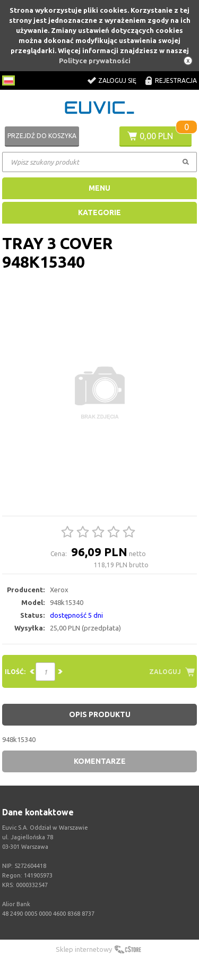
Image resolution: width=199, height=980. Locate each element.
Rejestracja (176, 80)
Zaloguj (165, 672)
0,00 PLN (156, 136)
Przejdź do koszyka (42, 136)
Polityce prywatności (95, 61)
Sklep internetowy (84, 949)
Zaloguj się (117, 80)
